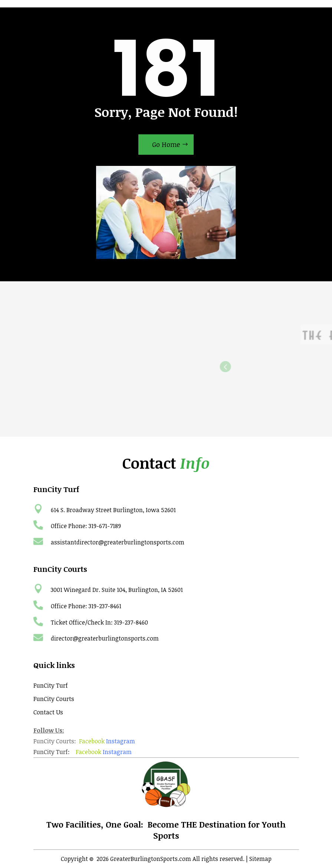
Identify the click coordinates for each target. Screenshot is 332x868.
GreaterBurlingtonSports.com (151, 859)
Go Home (166, 144)
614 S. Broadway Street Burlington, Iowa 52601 (113, 510)
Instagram (121, 741)
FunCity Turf (51, 685)
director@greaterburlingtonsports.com (105, 638)
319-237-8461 (105, 606)
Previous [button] (270, 367)
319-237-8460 (131, 622)
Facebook (92, 741)
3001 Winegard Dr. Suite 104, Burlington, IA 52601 (117, 590)
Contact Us (48, 712)
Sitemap (260, 859)
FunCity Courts (54, 699)
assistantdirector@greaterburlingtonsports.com (118, 542)
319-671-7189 (105, 526)
